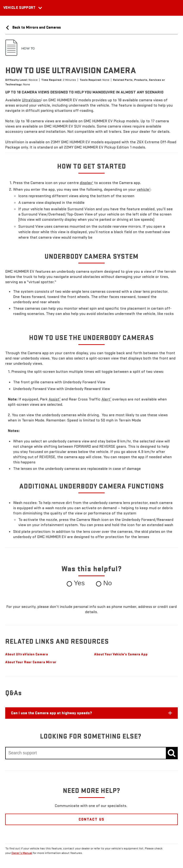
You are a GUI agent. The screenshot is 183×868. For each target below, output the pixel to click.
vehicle (144, 189)
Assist (55, 399)
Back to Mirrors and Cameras (33, 27)
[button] (32, 100)
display (86, 183)
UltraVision (32, 100)
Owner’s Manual (22, 853)
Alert (106, 399)
